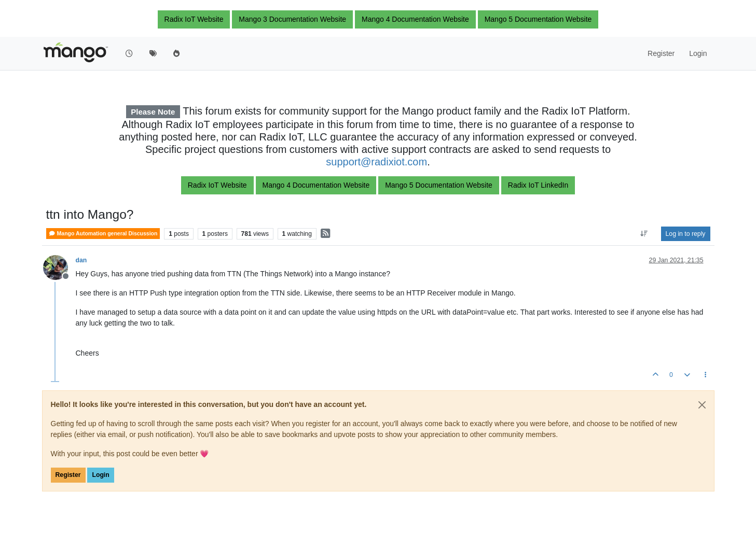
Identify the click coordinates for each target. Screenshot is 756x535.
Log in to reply (686, 234)
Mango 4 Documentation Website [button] (415, 19)
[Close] (702, 405)
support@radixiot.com (376, 162)
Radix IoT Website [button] (194, 19)
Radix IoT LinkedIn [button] (538, 185)
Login (100, 475)
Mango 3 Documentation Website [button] (292, 19)
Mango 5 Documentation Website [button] (538, 19)
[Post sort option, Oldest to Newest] (644, 234)
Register (68, 475)
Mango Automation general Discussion (103, 234)
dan (81, 260)
